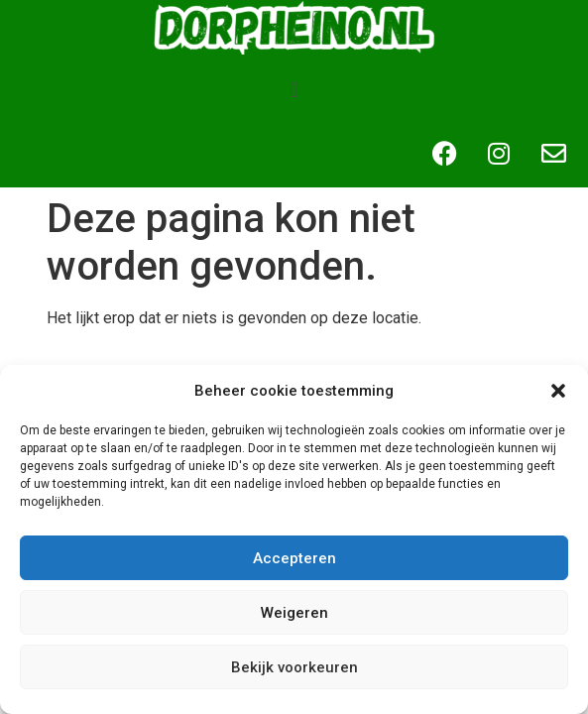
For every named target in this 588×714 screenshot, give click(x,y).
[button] (558, 391)
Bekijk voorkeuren (294, 667)
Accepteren (294, 558)
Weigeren (294, 613)
